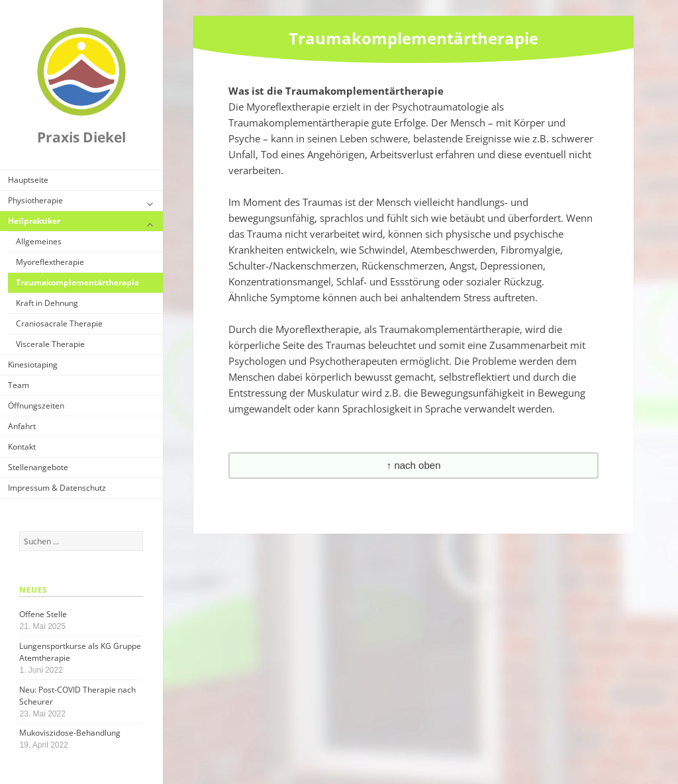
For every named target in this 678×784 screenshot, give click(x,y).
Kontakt (22, 447)
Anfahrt (22, 426)
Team (19, 385)
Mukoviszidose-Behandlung (70, 733)
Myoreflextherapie (50, 262)
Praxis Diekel (81, 137)
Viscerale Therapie (50, 344)
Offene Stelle (43, 614)
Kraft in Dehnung (47, 303)
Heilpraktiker (34, 221)
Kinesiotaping (33, 365)
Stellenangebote (38, 467)
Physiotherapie (35, 200)
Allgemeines (39, 241)
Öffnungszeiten (36, 406)
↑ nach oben (414, 465)
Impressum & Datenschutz (57, 488)
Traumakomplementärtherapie (77, 282)
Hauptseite (28, 180)
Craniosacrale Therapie (59, 323)
